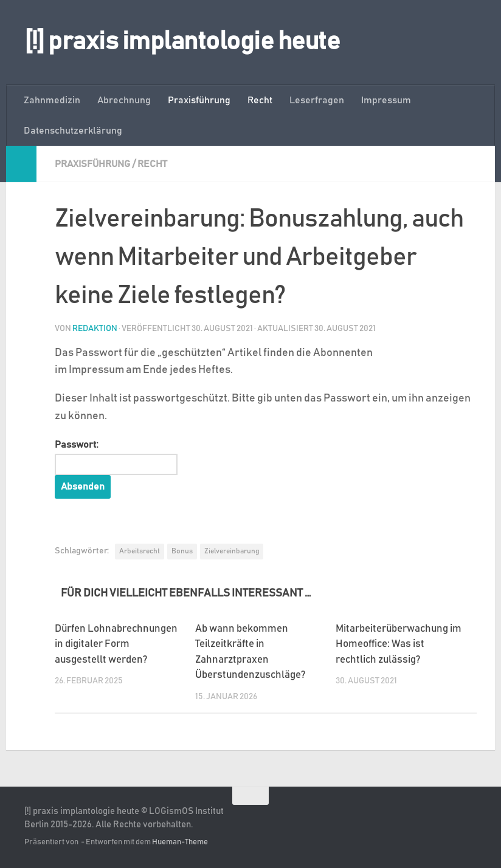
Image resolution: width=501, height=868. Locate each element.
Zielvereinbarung (232, 551)
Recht (260, 100)
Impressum (386, 100)
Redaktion (95, 329)
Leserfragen (317, 100)
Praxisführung (199, 100)
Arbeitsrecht (140, 551)
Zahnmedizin (52, 100)
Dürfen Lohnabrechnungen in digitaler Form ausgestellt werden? (116, 644)
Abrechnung (124, 100)
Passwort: (116, 457)
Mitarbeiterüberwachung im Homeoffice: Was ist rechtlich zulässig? (399, 644)
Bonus (182, 551)
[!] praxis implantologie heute (182, 42)
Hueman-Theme (180, 842)
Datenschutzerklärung (73, 131)
